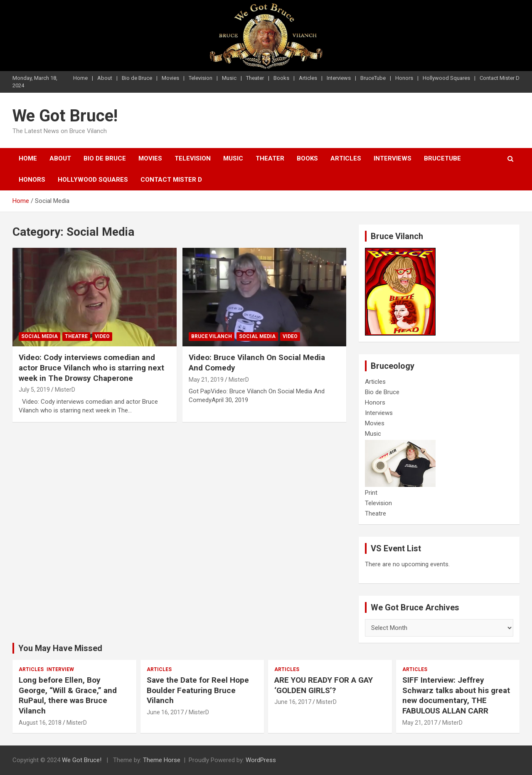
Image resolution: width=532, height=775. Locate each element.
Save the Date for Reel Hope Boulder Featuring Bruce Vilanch (198, 690)
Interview (60, 669)
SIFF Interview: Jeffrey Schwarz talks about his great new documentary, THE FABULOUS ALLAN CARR (456, 695)
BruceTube (373, 78)
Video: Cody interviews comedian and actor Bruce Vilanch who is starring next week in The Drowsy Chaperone (91, 368)
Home (80, 78)
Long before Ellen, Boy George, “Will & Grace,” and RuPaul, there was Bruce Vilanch (68, 695)
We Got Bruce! (65, 116)
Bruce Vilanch (212, 336)
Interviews (339, 78)
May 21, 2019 (206, 380)
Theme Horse (162, 760)
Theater (255, 78)
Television (201, 78)
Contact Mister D (500, 78)
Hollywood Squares (446, 78)
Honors (404, 78)
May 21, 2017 (420, 723)
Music (229, 78)
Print (371, 493)
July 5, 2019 (34, 390)
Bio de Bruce (137, 78)
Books (281, 78)
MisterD (65, 390)
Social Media (39, 336)
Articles (308, 78)
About (105, 78)
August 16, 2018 (40, 723)
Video (102, 336)
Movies (170, 78)
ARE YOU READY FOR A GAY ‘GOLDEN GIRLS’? (324, 685)
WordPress (261, 760)
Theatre (76, 336)
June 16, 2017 (165, 712)
